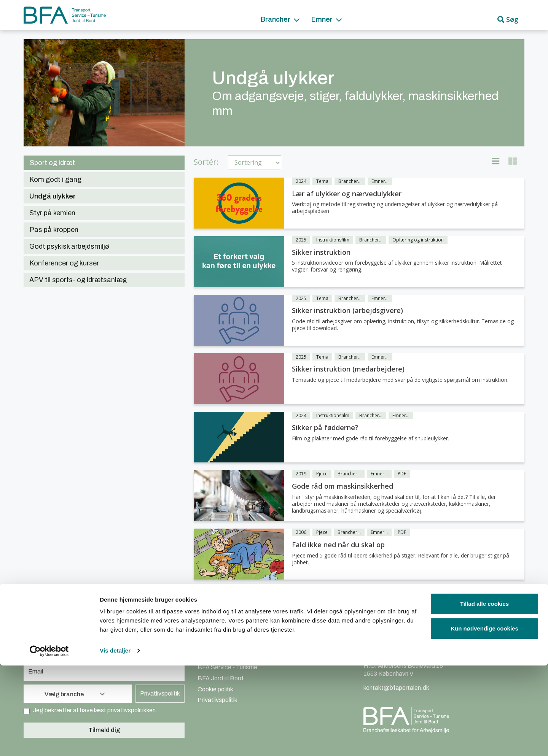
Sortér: (206, 162)
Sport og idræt (52, 163)
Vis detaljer (115, 741)
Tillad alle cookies (484, 694)
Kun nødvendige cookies (484, 719)
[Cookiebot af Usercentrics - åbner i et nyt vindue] (49, 741)
